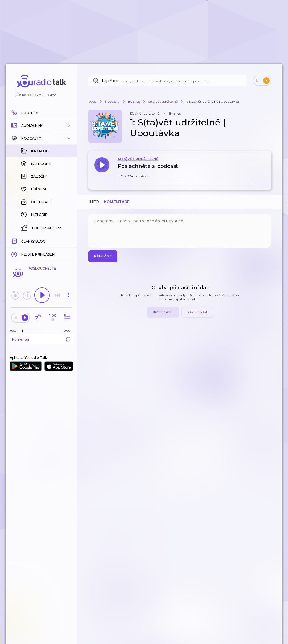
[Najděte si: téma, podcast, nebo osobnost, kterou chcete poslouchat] (167, 81)
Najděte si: (111, 81)
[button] (41, 125)
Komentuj (41, 339)
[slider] (22, 331)
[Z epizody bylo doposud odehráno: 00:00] (15, 331)
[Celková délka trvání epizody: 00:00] (68, 331)
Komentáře (117, 202)
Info (94, 202)
